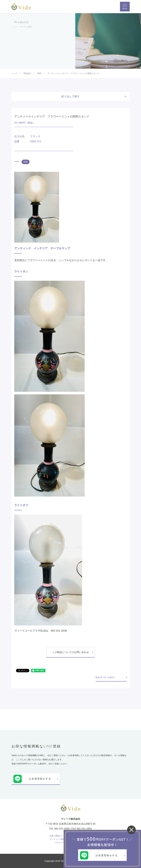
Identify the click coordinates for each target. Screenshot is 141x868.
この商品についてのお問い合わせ (71, 652)
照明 (26, 162)
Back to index (105, 677)
